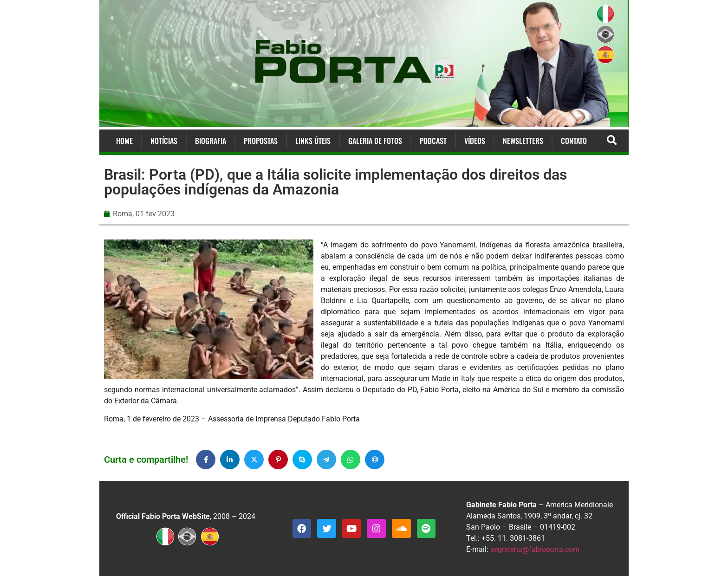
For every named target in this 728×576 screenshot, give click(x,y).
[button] (612, 141)
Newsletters (523, 141)
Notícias (164, 141)
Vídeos (475, 141)
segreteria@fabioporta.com (535, 549)
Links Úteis (313, 141)
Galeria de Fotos (375, 141)
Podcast (433, 141)
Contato (574, 141)
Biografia (211, 141)
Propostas (261, 141)
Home (124, 141)
